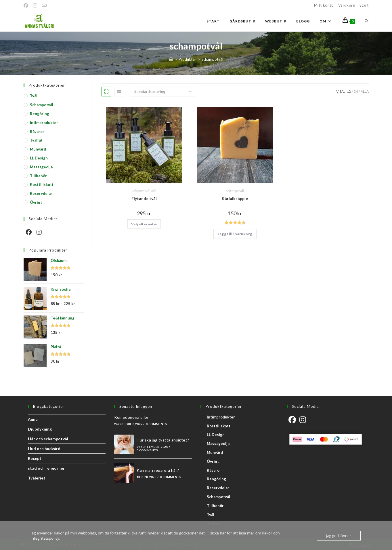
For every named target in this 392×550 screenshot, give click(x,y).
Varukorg (347, 5)
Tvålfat (36, 140)
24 (356, 91)
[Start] (171, 59)
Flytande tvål (144, 198)
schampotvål (212, 59)
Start (364, 5)
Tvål (153, 191)
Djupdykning (40, 429)
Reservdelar (41, 193)
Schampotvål (141, 191)
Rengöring (40, 114)
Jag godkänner (339, 536)
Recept (35, 458)
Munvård (38, 149)
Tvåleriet (37, 478)
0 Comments (156, 424)
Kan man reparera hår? (158, 470)
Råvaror (37, 132)
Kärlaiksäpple (235, 198)
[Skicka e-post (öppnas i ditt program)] (44, 5)
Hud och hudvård (44, 449)
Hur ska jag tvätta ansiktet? (163, 440)
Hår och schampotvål (48, 439)
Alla (365, 91)
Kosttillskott (42, 184)
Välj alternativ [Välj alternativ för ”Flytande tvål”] (144, 224)
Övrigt (36, 202)
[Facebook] (27, 5)
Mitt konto (324, 5)
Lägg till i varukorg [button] (235, 234)
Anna (33, 419)
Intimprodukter (44, 123)
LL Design (39, 158)
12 (349, 91)
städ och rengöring (46, 468)
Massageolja (41, 167)
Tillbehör (38, 176)
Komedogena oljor (131, 417)
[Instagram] (35, 5)
